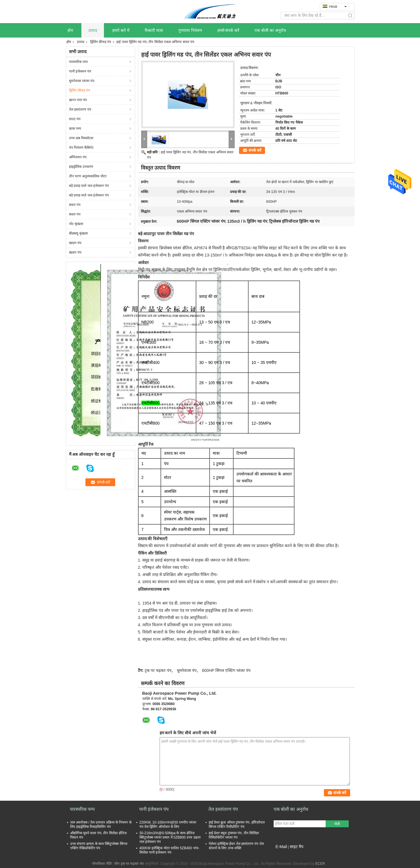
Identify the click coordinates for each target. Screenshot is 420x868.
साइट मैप (297, 847)
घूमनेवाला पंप (187, 670)
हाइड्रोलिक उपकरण (81, 167)
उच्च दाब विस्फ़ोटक (81, 138)
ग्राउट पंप (75, 119)
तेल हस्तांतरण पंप (80, 109)
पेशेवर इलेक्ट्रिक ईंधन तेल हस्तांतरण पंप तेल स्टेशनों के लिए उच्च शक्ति (236, 846)
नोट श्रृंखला (76, 224)
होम (70, 30)
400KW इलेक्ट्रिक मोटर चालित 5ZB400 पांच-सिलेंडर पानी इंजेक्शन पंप (169, 850)
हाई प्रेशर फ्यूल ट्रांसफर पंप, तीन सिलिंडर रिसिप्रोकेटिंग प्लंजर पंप (234, 835)
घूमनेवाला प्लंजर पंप (82, 81)
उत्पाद (93, 30)
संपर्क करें (255, 150)
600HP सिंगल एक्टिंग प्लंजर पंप (226, 670)
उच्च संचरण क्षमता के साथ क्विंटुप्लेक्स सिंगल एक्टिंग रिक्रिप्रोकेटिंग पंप (99, 846)
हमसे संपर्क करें (228, 30)
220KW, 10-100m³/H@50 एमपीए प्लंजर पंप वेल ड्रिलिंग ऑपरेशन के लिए (168, 825)
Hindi (338, 7)
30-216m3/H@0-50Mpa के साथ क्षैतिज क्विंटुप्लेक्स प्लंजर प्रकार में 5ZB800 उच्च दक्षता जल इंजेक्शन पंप (170, 837)
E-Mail (281, 847)
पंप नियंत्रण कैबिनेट (81, 148)
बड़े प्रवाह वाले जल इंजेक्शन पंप (89, 186)
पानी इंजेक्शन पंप (80, 71)
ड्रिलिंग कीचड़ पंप (101, 42)
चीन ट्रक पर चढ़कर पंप (129, 864)
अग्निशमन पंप (78, 157)
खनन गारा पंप (78, 100)
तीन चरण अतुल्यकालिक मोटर (88, 176)
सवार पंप (75, 205)
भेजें (337, 824)
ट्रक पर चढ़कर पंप (158, 670)
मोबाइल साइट (284, 854)
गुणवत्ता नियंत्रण (190, 30)
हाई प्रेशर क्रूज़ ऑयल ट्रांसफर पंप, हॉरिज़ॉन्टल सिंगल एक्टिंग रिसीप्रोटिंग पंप (237, 825)
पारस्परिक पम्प (78, 62)
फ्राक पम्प (75, 129)
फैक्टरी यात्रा (154, 30)
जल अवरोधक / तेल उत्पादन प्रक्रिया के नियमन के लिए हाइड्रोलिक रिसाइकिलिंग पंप (101, 825)
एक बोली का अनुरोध (270, 30)
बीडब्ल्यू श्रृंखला (78, 233)
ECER (320, 864)
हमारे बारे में (121, 30)
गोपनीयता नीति (102, 864)
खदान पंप (75, 243)
